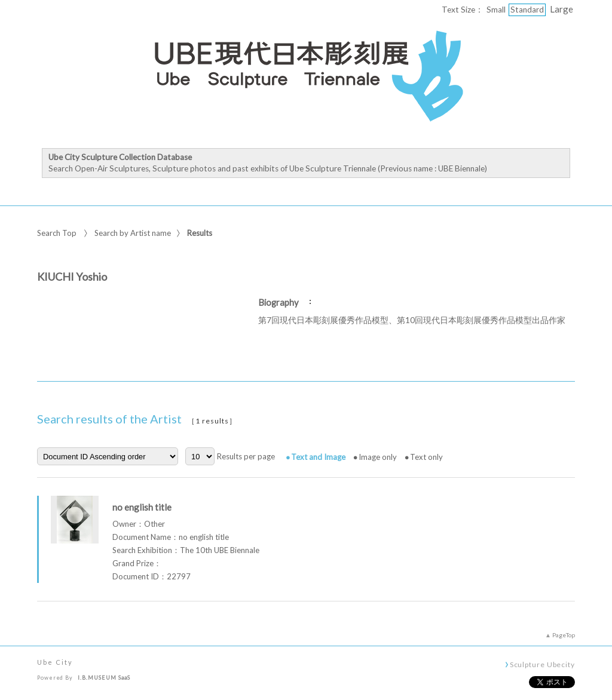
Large (561, 9)
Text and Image (318, 457)
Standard (527, 10)
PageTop (564, 635)
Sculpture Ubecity (542, 664)
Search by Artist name (133, 233)
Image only (378, 457)
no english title (142, 507)
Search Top (57, 233)
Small (496, 10)
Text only (426, 457)
